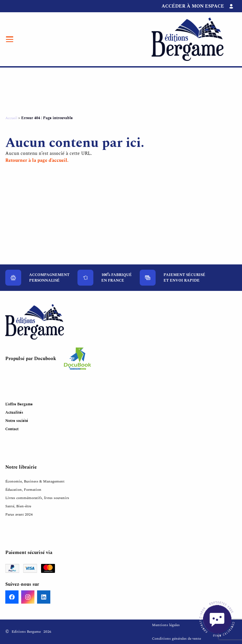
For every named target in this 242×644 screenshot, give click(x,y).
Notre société (17, 421)
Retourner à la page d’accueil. (37, 160)
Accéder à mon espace (193, 6)
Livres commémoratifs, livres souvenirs (37, 498)
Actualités (14, 413)
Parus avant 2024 (19, 514)
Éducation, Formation (23, 490)
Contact (12, 429)
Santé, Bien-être (18, 506)
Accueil (11, 118)
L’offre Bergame (19, 404)
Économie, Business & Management (35, 481)
